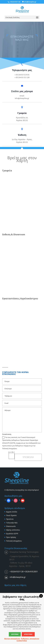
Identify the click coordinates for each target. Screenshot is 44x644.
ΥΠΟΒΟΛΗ (28, 457)
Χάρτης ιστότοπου (13, 530)
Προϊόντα (10, 519)
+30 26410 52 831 (22, 75)
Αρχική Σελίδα (12, 512)
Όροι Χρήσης (11, 537)
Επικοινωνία (11, 526)
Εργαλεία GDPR (12, 534)
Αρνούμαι (28, 634)
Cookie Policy (22, 641)
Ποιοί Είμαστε (11, 515)
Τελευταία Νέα (12, 523)
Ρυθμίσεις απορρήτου (30, 639)
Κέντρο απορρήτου (12, 639)
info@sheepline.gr (22, 98)
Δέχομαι (15, 634)
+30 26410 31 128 (22, 77)
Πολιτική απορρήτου (14, 541)
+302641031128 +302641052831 (24, 572)
